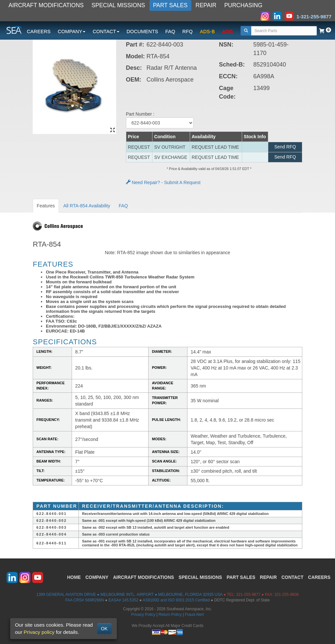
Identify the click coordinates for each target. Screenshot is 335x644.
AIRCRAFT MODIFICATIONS (46, 5)
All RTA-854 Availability (87, 206)
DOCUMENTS (142, 31)
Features (46, 206)
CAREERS (39, 31)
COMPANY (97, 577)
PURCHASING (243, 5)
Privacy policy (39, 632)
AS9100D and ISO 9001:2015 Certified (176, 600)
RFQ (187, 31)
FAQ (170, 31)
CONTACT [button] (106, 31)
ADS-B (207, 31)
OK (104, 629)
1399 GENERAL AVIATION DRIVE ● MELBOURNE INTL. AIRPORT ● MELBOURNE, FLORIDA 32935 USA (129, 595)
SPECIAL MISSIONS (118, 5)
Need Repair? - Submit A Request (163, 182)
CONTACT (292, 577)
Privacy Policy (143, 615)
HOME (74, 577)
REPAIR (206, 5)
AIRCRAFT (143, 577)
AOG (228, 31)
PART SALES (170, 5)
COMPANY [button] (72, 31)
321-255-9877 (248, 595)
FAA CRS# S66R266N (84, 600)
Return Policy (170, 615)
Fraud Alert (194, 615)
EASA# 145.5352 (123, 600)
